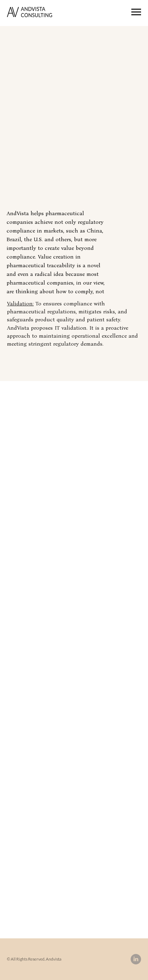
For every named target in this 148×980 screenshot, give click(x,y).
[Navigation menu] (136, 12)
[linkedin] (136, 959)
